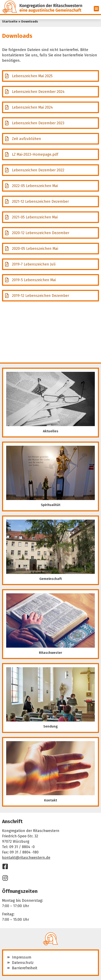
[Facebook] (5, 866)
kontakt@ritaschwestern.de (26, 858)
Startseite (10, 21)
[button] (96, 9)
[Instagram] (5, 878)
